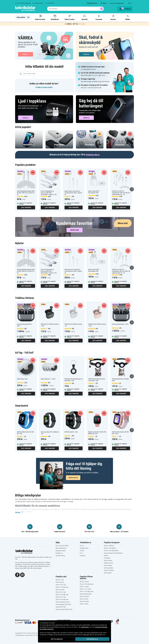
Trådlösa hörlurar (109, 563)
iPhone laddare (108, 565)
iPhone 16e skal (60, 590)
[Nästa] (132, 189)
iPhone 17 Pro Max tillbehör (111, 551)
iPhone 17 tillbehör (109, 546)
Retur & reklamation (61, 548)
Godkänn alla (92, 639)
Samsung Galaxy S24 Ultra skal (64, 609)
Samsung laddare (109, 568)
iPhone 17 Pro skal (61, 585)
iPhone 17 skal (60, 580)
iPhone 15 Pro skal (61, 597)
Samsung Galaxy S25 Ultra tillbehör (113, 553)
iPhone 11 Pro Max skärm (87, 592)
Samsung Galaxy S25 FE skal (63, 604)
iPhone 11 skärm (84, 587)
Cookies (82, 551)
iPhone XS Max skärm (86, 594)
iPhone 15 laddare (109, 570)
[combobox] (75, 9)
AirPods (106, 556)
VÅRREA (128, 17)
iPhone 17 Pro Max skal (62, 587)
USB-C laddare (108, 573)
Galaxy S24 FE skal (61, 607)
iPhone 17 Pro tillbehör (110, 548)
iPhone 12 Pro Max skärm (87, 584)
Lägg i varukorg (26, 208)
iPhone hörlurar (108, 560)
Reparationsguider (61, 551)
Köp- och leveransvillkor (62, 546)
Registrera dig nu (93, 155)
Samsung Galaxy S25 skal (63, 602)
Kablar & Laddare (70, 17)
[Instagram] (22, 575)
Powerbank (99, 17)
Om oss (82, 546)
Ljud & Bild (84, 17)
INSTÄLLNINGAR (57, 639)
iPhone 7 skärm (84, 604)
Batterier (113, 17)
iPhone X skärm (84, 599)
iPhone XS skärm (84, 596)
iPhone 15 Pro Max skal (62, 599)
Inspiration (83, 556)
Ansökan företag (60, 556)
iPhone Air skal (60, 582)
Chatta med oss (73, 478)
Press (81, 553)
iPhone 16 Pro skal (61, 592)
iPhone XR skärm (84, 601)
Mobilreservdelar (40, 17)
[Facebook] (17, 575)
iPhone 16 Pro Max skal (62, 595)
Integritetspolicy (84, 548)
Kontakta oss (59, 553)
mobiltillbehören (26, 509)
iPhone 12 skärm (84, 582)
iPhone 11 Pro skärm (85, 589)
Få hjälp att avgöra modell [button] (44, 87)
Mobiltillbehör (55, 17)
